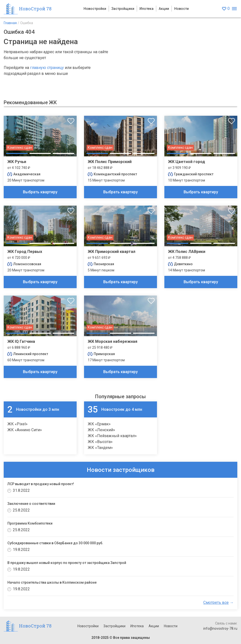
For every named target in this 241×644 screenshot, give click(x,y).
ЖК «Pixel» (17, 424)
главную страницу (47, 68)
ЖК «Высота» (100, 442)
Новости (181, 9)
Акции (164, 9)
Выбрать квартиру (40, 192)
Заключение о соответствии (31, 504)
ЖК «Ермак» (99, 424)
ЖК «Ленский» (101, 430)
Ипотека (146, 9)
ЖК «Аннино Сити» (25, 430)
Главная (10, 23)
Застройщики (123, 9)
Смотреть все (216, 603)
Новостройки (95, 9)
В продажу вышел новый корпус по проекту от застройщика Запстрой (67, 563)
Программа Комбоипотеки (30, 523)
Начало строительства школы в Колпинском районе (52, 582)
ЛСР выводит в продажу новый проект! (41, 484)
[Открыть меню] (234, 9)
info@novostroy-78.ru (220, 628)
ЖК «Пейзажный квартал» (112, 436)
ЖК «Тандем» (100, 448)
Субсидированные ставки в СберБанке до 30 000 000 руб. (55, 543)
